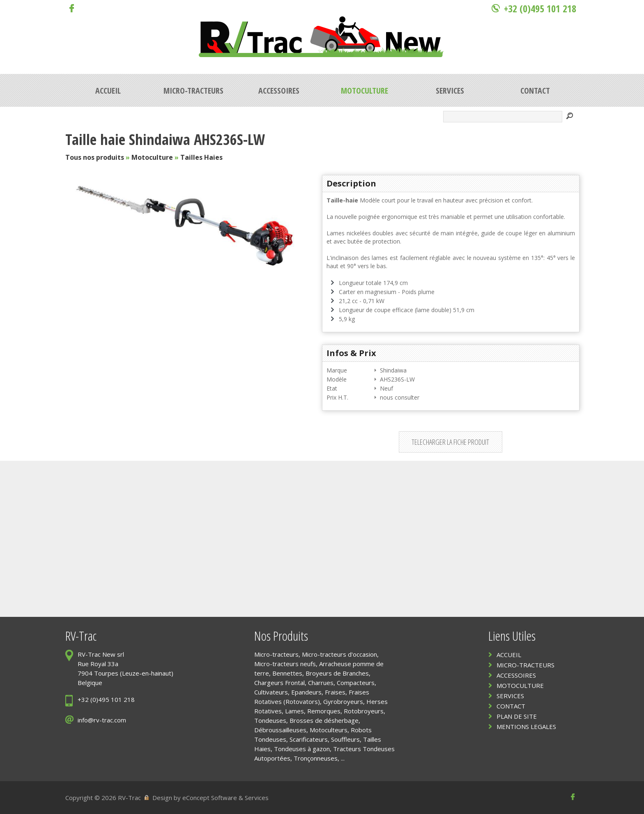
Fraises (335, 692)
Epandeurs (306, 692)
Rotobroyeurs (364, 711)
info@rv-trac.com (102, 720)
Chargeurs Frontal (279, 683)
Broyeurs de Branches (337, 673)
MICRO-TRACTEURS (526, 665)
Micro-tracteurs (276, 654)
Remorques (324, 711)
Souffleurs (345, 739)
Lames (294, 711)
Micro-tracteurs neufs (285, 664)
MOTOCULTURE (520, 685)
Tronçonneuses (316, 758)
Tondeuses (270, 720)
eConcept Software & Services (225, 798)
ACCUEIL (509, 655)
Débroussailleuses (280, 730)
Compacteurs (356, 683)
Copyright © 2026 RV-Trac (103, 798)
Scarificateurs (309, 739)
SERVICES (510, 696)
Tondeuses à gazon (302, 749)
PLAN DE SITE (517, 716)
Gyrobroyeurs (343, 701)
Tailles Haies (201, 157)
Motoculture (152, 157)
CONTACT (511, 706)
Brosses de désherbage (324, 720)
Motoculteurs (329, 730)
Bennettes (287, 673)
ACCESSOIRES (516, 675)
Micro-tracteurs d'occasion (339, 654)
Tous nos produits (95, 157)
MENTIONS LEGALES (526, 727)
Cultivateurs (271, 692)
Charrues (321, 683)
